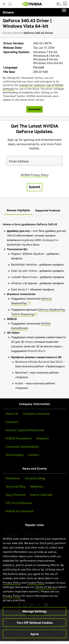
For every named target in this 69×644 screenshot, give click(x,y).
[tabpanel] (34, 305)
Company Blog (35, 478)
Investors (12, 422)
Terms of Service (46, 587)
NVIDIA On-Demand (19, 511)
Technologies (15, 455)
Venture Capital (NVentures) (25, 430)
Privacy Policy (12, 583)
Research (43, 438)
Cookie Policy (36, 583)
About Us (12, 414)
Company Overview (36, 414)
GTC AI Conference (19, 503)
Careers (33, 455)
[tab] (18, 211)
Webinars (37, 486)
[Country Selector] (58, 5)
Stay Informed (15, 495)
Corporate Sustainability (22, 447)
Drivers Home (12, 33)
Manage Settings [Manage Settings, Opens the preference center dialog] (34, 611)
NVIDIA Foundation (19, 438)
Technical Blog (15, 486)
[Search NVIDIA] (10, 3)
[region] (34, 585)
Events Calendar (41, 495)
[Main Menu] (4, 4)
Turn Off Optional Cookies (35, 623)
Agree (35, 634)
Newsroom (13, 478)
